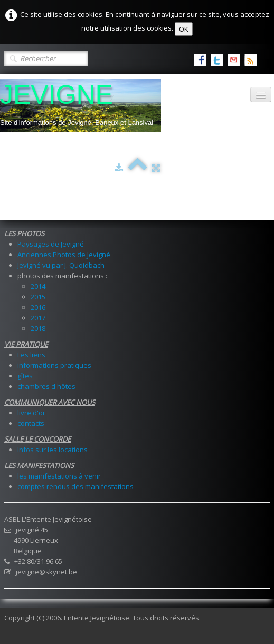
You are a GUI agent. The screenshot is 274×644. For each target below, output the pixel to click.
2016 (38, 307)
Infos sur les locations (53, 450)
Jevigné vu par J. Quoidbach (61, 265)
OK (184, 29)
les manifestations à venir (59, 476)
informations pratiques (54, 365)
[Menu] (261, 95)
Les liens (31, 355)
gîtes (25, 376)
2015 (38, 297)
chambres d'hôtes (46, 386)
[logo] (81, 105)
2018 (38, 328)
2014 (38, 286)
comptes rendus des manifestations (75, 486)
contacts (31, 423)
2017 (38, 318)
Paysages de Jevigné (51, 244)
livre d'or (31, 413)
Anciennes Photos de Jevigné (64, 255)
